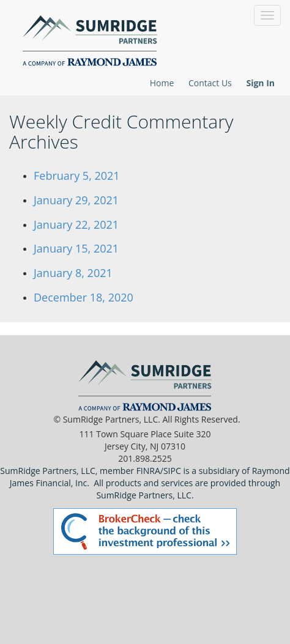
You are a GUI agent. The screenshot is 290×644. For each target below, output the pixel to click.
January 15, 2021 (76, 248)
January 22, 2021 (76, 224)
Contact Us (210, 83)
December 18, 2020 (84, 297)
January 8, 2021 (73, 273)
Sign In (260, 83)
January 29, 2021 (76, 200)
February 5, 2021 (77, 176)
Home (162, 83)
